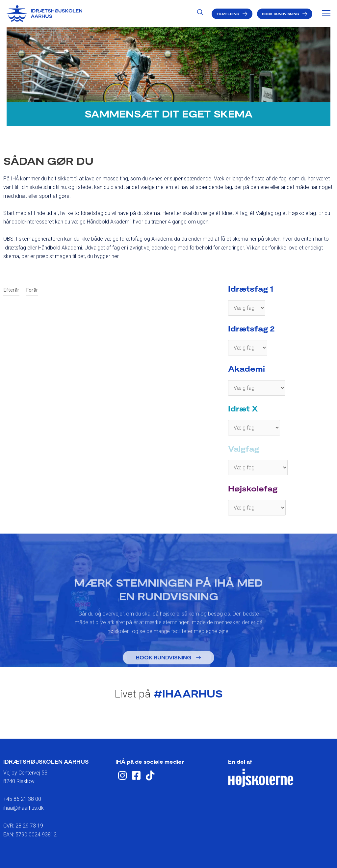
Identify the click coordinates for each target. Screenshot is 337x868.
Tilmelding (228, 14)
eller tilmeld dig (168, 724)
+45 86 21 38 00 (22, 799)
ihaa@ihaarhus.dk (24, 808)
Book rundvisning (281, 14)
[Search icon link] (200, 13)
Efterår (11, 290)
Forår (32, 290)
